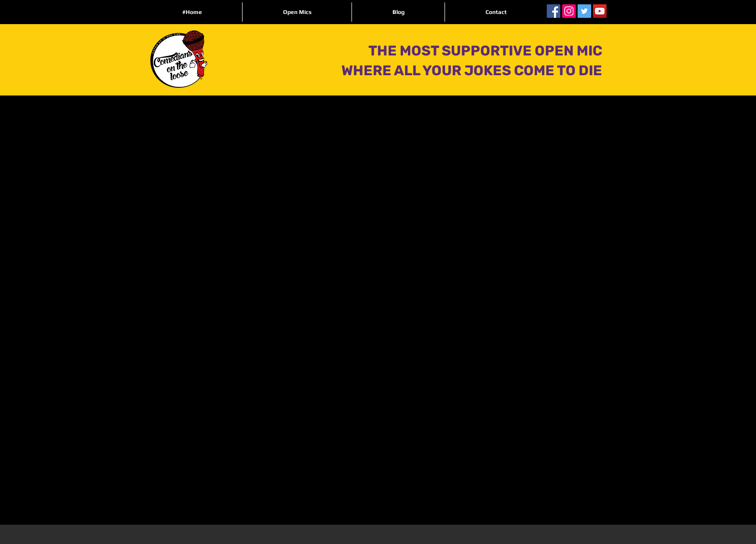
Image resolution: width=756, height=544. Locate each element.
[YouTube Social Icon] (600, 11)
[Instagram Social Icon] (569, 11)
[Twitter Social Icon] (584, 11)
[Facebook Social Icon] (553, 11)
